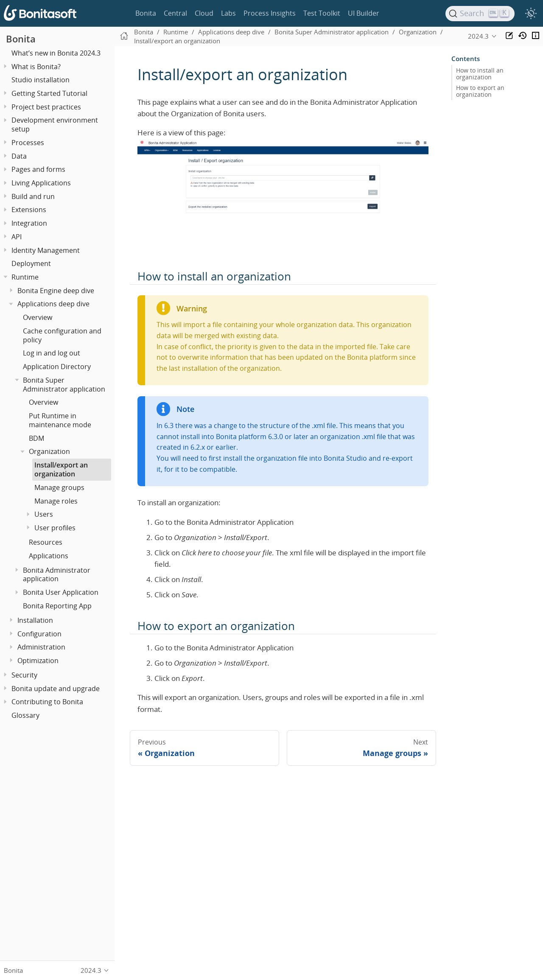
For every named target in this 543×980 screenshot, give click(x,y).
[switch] (531, 14)
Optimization (38, 661)
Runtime (25, 277)
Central (175, 13)
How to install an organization (480, 74)
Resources (46, 542)
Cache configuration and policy (62, 335)
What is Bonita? (36, 67)
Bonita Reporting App (57, 606)
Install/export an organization (61, 469)
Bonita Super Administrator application (64, 385)
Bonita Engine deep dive (56, 291)
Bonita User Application (61, 592)
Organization (49, 451)
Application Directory (57, 367)
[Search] (480, 14)
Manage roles (56, 501)
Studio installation (41, 80)
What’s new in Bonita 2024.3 (56, 53)
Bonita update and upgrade (56, 689)
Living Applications (41, 183)
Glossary (25, 715)
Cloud (204, 13)
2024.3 (478, 36)
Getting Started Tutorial (49, 93)
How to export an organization (480, 91)
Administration (41, 647)
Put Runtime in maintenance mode (60, 420)
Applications (49, 556)
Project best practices (46, 107)
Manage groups (59, 487)
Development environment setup (55, 125)
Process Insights (270, 13)
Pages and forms (38, 169)
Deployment (31, 263)
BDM (36, 438)
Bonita (146, 13)
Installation (35, 620)
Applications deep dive (53, 304)
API (17, 237)
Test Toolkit (322, 13)
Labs (228, 13)
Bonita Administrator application (57, 575)
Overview (38, 317)
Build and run (33, 196)
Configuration (39, 634)
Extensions (29, 210)
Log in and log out (52, 353)
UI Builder (364, 13)
